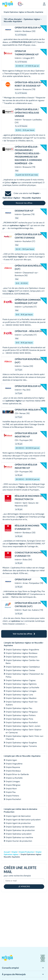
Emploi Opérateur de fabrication (20, 827)
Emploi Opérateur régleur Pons (19, 719)
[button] (44, 4)
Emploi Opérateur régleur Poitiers (21, 715)
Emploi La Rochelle (14, 778)
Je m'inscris (24, 886)
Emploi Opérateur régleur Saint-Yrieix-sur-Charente (25, 738)
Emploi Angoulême (14, 764)
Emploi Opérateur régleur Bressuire (22, 657)
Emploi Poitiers (12, 796)
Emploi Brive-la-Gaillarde (17, 774)
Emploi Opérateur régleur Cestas (20, 670)
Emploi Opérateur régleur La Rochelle (22, 687)
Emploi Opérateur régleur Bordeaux (22, 653)
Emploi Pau (11, 792)
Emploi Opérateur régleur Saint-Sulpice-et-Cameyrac (24, 731)
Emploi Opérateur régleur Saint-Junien (23, 726)
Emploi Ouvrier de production (19, 841)
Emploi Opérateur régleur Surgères (21, 743)
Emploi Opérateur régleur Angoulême (22, 650)
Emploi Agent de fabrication (18, 816)
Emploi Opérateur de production (20, 830)
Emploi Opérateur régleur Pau (19, 708)
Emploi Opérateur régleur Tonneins (21, 746)
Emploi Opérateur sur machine (19, 837)
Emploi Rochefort (13, 799)
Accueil (7, 852)
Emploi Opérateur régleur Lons (19, 695)
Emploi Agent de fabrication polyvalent (23, 820)
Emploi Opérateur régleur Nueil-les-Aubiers (22, 703)
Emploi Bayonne (13, 767)
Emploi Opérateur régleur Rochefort (22, 722)
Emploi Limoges (13, 781)
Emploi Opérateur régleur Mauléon (21, 698)
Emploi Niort (11, 789)
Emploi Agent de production (18, 823)
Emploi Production (27, 852)
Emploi (14, 852)
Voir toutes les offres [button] (24, 634)
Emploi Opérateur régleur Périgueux (22, 712)
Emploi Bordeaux (13, 771)
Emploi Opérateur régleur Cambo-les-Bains (23, 662)
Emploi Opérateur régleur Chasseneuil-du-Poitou (25, 675)
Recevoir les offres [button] (24, 203)
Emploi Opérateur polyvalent (19, 834)
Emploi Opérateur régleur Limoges (21, 691)
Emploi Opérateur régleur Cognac (21, 680)
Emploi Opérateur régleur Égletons (21, 684)
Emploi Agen (11, 760)
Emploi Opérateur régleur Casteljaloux (23, 667)
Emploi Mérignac (13, 785)
